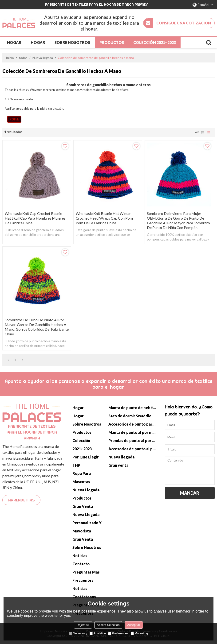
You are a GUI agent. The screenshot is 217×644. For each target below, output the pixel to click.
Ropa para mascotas (82, 477)
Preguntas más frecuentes (86, 576)
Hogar (14, 42)
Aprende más (22, 500)
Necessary (78, 633)
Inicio (10, 58)
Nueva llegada (43, 58)
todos (23, 58)
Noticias (80, 556)
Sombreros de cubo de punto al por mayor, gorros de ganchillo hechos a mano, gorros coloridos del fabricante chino (37, 327)
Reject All (83, 625)
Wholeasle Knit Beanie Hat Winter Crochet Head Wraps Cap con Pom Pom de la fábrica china (104, 218)
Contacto (81, 564)
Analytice (98, 633)
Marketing (139, 633)
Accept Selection (108, 625)
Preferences (118, 633)
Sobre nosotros (72, 42)
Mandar (190, 493)
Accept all (134, 625)
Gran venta (83, 506)
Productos (112, 42)
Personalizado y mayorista (87, 527)
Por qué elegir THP (86, 461)
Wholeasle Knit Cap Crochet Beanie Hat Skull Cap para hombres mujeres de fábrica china (35, 218)
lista (203, 132)
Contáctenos (84, 597)
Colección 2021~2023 (155, 42)
